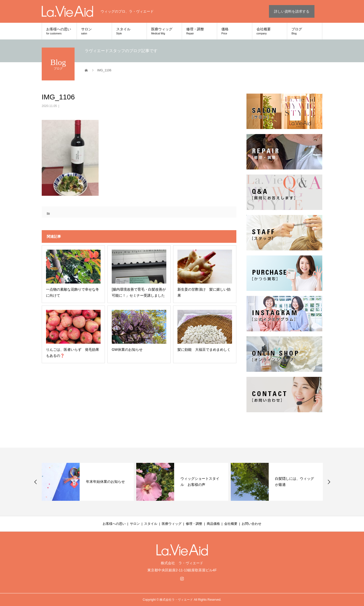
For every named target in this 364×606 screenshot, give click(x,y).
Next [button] (329, 482)
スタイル (129, 31)
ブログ (305, 31)
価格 (235, 31)
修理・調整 (199, 31)
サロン (94, 31)
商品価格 (213, 524)
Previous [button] (36, 482)
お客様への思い (59, 31)
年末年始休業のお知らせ (105, 482)
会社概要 (270, 31)
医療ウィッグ (164, 31)
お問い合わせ (252, 524)
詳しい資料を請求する (292, 11)
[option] (88, 482)
